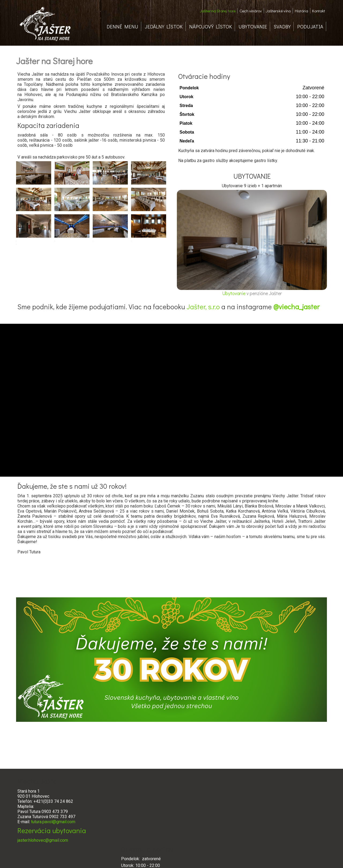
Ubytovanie (234, 293)
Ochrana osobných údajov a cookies (211, 858)
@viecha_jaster (296, 307)
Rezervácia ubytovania (52, 830)
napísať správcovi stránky (164, 858)
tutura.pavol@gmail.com (53, 822)
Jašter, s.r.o (203, 307)
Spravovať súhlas (252, 858)
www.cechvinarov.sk (236, 833)
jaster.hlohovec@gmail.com (43, 840)
